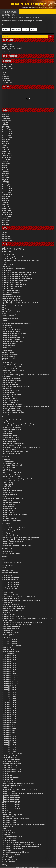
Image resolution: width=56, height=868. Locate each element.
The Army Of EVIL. (8, 396)
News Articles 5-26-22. (10, 711)
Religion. (5, 73)
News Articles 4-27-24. (10, 703)
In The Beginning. (8, 638)
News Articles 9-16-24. (10, 746)
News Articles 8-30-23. (10, 738)
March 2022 (6, 173)
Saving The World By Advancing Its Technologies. (19, 783)
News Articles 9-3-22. (9, 752)
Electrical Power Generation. (12, 428)
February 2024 (7, 128)
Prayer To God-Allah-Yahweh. (12, 764)
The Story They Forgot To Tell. (12, 815)
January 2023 (6, 154)
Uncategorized (7, 81)
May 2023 (5, 146)
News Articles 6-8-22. (9, 732)
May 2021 (5, 179)
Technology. (6, 79)
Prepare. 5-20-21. (8, 388)
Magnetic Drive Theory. (10, 436)
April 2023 (5, 148)
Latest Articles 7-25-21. (10, 644)
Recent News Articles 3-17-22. (12, 770)
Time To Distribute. (9, 827)
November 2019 (7, 214)
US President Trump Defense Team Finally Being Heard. (21, 846)
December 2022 (7, 155)
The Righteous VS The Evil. (11, 339)
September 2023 (7, 138)
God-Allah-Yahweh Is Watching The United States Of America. (22, 622)
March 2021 (6, 183)
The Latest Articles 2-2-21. (11, 795)
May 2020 (5, 203)
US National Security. (9, 840)
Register (5, 232)
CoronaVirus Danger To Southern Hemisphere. (18, 426)
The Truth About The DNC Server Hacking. (16, 819)
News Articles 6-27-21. (10, 726)
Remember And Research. (11, 777)
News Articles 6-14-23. (10, 719)
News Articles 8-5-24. (9, 742)
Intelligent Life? (7, 552)
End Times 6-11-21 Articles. (11, 369)
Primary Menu (10, 12)
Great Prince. (7, 377)
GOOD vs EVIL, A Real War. (11, 481)
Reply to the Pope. (8, 50)
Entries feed (6, 236)
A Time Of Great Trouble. (10, 255)
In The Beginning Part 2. (10, 636)
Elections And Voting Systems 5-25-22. (15, 607)
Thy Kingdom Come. (9, 343)
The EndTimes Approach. (11, 400)
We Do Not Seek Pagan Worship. (13, 412)
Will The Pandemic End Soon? (12, 453)
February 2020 (7, 209)
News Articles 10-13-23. (10, 663)
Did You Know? (7, 603)
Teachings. (5, 77)
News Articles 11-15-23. (10, 675)
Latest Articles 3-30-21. (10, 642)
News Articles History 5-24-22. (12, 754)
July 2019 (5, 222)
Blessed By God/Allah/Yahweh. (12, 365)
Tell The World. (7, 787)
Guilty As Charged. (9, 483)
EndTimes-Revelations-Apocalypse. (14, 371)
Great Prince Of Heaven (28, 4)
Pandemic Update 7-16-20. (11, 438)
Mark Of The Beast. (9, 650)
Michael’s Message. (8, 52)
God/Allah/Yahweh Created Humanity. (15, 284)
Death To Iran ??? (8, 265)
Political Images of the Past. (11, 760)
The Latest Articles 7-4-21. (11, 807)
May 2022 (5, 169)
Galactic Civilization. (9, 614)
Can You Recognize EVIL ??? (12, 463)
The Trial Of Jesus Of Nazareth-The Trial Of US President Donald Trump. (26, 406)
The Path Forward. (8, 811)
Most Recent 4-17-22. (9, 383)
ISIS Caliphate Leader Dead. (11, 296)
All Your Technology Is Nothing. (13, 530)
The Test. (5, 516)
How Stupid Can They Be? (11, 536)
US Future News (7, 83)
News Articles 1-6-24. (9, 660)
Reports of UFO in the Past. (11, 553)
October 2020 (6, 193)
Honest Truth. (7, 487)
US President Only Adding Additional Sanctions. (18, 842)
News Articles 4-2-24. (9, 701)
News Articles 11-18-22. (10, 677)
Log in (4, 234)
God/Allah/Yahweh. (8, 67)
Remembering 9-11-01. (10, 392)
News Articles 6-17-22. (10, 720)
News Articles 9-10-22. (10, 744)
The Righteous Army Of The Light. (14, 337)
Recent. (5, 497)
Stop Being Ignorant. (9, 504)
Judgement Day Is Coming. (11, 298)
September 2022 (7, 161)
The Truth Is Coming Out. (11, 821)
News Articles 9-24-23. (10, 750)
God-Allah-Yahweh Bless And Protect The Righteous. (20, 273)
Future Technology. (9, 534)
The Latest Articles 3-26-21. (11, 797)
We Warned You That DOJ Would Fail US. (16, 852)
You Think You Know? (10, 860)
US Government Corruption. (12, 562)
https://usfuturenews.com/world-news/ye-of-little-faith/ (22, 21)
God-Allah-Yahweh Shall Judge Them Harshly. (17, 278)
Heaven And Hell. (8, 328)
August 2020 (6, 197)
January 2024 (6, 130)
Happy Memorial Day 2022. (11, 626)
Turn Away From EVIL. (10, 518)
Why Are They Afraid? (10, 449)
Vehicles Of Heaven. (9, 345)
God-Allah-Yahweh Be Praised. (12, 48)
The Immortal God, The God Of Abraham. (16, 306)
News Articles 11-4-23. (10, 679)
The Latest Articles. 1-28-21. (11, 809)
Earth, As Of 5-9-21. (9, 467)
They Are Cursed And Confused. (13, 312)
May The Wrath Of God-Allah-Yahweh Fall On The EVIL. (20, 302)
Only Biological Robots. (10, 756)
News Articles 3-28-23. (10, 695)
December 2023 (7, 132)
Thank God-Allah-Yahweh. (11, 304)
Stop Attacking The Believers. (12, 502)
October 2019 (6, 216)
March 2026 (6, 116)
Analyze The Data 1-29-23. (11, 577)
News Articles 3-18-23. (10, 691)
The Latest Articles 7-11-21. (11, 803)
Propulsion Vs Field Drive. (11, 440)
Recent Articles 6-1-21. (10, 768)
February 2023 (7, 152)
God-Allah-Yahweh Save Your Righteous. (16, 276)
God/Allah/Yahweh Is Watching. (13, 286)
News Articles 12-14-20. (10, 681)
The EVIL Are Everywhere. (11, 402)
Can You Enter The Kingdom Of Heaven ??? (17, 324)
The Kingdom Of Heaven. (11, 335)
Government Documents (10, 319)
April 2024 (5, 124)
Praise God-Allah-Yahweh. (11, 762)
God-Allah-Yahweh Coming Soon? (14, 616)
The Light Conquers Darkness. (12, 404)
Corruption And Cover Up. (11, 599)
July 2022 (5, 165)
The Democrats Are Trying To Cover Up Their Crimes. (20, 789)
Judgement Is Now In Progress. (13, 491)
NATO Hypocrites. (8, 654)
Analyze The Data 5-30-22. (11, 583)
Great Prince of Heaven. (10, 69)
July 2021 (5, 175)
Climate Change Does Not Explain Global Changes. (19, 424)
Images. (4, 556)
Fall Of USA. (6, 267)
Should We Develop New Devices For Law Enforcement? (21, 538)
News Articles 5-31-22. (10, 715)
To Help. (5, 829)
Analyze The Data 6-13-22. (11, 585)
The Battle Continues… (10, 442)
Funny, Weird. (7, 612)
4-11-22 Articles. (8, 575)
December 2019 (7, 212)
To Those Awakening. (9, 314)
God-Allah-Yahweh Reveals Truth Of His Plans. (18, 275)
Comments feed (7, 238)
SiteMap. (5, 865)
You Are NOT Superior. (10, 858)
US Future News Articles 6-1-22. (13, 836)
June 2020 (5, 201)
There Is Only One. (9, 310)
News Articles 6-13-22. (10, 717)
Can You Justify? (8, 593)
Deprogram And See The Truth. (13, 465)
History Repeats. (8, 485)
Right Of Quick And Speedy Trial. (13, 498)
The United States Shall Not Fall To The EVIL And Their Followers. (24, 825)
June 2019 (5, 224)
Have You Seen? (8, 630)
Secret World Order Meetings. (12, 785)
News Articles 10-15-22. (10, 665)
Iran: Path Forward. (8, 46)
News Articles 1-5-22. (9, 658)
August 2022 (6, 163)
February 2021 (7, 185)
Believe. (5, 263)
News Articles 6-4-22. (9, 730)
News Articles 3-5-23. (9, 697)
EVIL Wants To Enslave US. (11, 477)
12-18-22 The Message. (10, 363)
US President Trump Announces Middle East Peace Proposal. (22, 844)
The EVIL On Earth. (9, 510)
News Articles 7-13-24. (10, 736)
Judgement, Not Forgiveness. (12, 300)
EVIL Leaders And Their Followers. (14, 473)
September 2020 (7, 195)
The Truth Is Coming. (9, 823)
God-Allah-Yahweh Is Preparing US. (13, 250)
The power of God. (8, 308)
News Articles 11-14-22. (10, 673)
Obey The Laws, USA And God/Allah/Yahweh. (17, 387)
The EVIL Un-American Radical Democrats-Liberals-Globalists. (23, 793)
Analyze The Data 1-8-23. (10, 579)
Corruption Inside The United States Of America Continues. (22, 601)
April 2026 (5, 114)
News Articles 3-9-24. (9, 699)
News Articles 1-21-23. (10, 656)
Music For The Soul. (8, 358)
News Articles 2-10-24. (10, 689)
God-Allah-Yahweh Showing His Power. (15, 280)
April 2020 (5, 205)
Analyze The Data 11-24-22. (11, 581)
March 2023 (6, 150)
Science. (5, 75)
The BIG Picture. (8, 544)
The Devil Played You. (9, 508)
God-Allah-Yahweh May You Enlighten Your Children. (20, 479)
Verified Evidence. (8, 316)
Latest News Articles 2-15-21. (12, 646)
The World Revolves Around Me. (13, 341)
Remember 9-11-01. (9, 775)
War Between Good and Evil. (12, 520)
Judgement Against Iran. (10, 354)
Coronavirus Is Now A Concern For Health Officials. (19, 597)
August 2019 (6, 220)
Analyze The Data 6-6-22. (10, 587)
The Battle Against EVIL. (10, 506)
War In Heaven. (7, 347)
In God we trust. (8, 294)
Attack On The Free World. (11, 589)
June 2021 (5, 177)
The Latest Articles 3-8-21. (11, 799)
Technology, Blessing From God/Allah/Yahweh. (18, 540)
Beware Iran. (6, 591)
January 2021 (6, 187)
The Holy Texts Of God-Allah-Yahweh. (15, 514)
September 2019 (7, 218)
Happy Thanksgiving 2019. (11, 290)
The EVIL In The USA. (9, 791)
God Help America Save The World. (14, 269)
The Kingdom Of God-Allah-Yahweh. (14, 333)
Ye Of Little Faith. (8, 856)
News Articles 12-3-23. (10, 685)
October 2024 (6, 120)
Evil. (4, 559)
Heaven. (5, 71)
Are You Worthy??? (9, 459)
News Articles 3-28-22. (10, 693)
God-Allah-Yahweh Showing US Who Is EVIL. (17, 624)
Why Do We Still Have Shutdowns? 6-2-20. (16, 451)
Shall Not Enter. (7, 500)
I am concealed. (7, 44)
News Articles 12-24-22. (10, 683)
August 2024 (6, 122)
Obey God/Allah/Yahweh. (11, 385)
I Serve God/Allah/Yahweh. (11, 292)
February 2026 (7, 118)
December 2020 (7, 189)
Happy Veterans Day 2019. (11, 628)
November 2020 (7, 191)
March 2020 (6, 207)
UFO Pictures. (7, 830)
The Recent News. (8, 813)
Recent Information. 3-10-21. (12, 390)
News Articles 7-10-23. (10, 734)
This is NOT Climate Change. (12, 445)
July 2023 (5, 142)
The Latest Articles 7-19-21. (11, 805)
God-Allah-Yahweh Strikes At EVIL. (14, 282)
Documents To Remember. (11, 605)
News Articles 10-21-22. (10, 667)
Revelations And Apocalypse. (12, 394)
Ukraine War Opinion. (9, 832)
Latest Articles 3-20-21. (10, 640)
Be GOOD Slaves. (8, 461)
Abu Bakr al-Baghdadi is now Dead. (14, 257)
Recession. (6, 774)
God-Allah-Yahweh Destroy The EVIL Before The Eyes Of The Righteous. (26, 375)
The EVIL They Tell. (9, 512)
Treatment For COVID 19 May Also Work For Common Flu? (21, 447)
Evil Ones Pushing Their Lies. (12, 475)
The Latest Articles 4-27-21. (11, 801)
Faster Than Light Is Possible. (12, 430)
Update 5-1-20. (7, 834)
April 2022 (5, 171)
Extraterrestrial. (7, 65)
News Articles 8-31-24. (10, 740)
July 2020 (5, 199)
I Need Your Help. (8, 434)
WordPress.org (7, 240)
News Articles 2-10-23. (10, 687)
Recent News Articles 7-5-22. (12, 772)
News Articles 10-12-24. (10, 662)
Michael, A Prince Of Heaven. (12, 332)
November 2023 (7, 134)
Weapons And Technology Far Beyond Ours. (17, 546)
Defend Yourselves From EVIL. (12, 367)
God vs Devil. (7, 373)
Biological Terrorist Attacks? (12, 420)
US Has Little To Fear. (9, 838)
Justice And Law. (8, 493)
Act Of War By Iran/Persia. (11, 259)
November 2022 (7, 157)
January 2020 (6, 210)
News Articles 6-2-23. (9, 722)
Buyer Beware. (7, 422)
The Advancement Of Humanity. (13, 542)
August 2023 (6, 140)
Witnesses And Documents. (11, 854)
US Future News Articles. (10, 572)
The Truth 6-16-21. (8, 817)
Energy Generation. (9, 532)
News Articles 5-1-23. (9, 709)
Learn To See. (7, 648)
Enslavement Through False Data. (13, 608)
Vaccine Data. (7, 850)
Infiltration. (6, 489)
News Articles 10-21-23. (10, 669)
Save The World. (7, 570)
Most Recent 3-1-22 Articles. (12, 652)
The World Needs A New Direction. (14, 443)
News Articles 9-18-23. (10, 748)
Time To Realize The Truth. (11, 408)
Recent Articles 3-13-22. (10, 766)
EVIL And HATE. (8, 469)
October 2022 (6, 159)
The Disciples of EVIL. (10, 398)
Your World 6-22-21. (9, 862)
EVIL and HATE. (8, 471)
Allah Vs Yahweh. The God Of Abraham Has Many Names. (21, 261)
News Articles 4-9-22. (9, 705)
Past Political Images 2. (10, 758)
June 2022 (5, 167)
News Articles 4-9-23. (9, 707)
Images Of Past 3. (8, 634)
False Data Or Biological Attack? (13, 610)
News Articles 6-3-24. (9, 728)
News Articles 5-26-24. (10, 713)
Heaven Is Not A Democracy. (12, 330)
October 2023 (6, 136)
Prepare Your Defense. (10, 495)
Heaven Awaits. (7, 432)
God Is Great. (7, 271)
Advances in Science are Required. (14, 528)
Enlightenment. (7, 326)
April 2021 (5, 181)
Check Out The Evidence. (11, 595)
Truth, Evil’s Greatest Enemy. (12, 410)
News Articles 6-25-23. (10, 724)
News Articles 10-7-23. (10, 671)
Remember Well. (8, 779)
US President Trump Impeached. (13, 848)
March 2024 (6, 126)
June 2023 (5, 144)
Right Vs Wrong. (8, 781)
